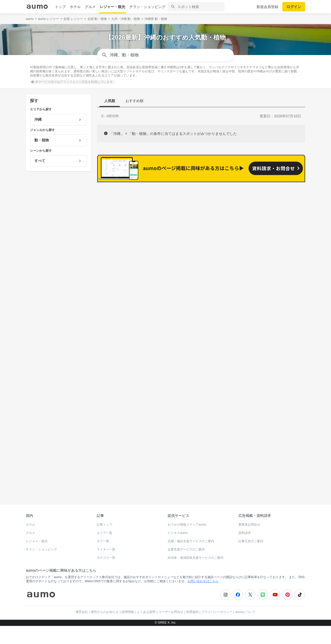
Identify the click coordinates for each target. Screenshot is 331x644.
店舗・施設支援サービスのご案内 (191, 559)
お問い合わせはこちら (203, 599)
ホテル (75, 7)
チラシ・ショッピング (147, 7)
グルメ (90, 7)
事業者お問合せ (249, 543)
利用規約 (192, 630)
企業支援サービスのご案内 (186, 568)
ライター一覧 (106, 568)
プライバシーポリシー (217, 630)
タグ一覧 (103, 559)
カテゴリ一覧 (106, 576)
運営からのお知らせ (105, 630)
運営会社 (82, 630)
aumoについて (245, 630)
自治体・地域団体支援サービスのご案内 (195, 576)
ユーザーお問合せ (171, 630)
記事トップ (104, 543)
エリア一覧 (104, 551)
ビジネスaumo (178, 551)
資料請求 (245, 551)
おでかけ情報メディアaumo (187, 543)
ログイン (294, 7)
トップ (60, 7)
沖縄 (31, 191)
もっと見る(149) (279, 338)
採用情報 (128, 630)
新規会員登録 (267, 7)
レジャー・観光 (112, 7)
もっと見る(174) (279, 257)
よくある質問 (146, 630)
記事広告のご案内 (251, 559)
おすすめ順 (134, 101)
